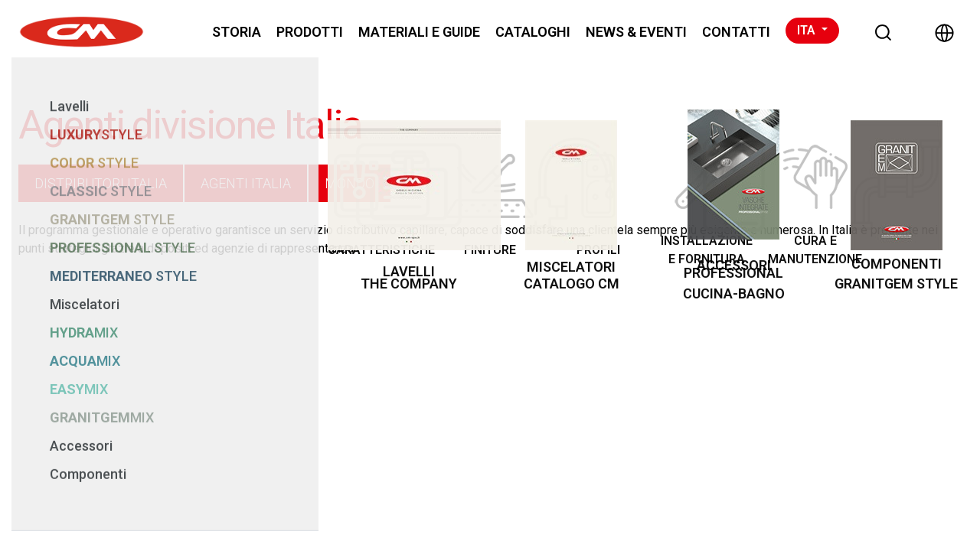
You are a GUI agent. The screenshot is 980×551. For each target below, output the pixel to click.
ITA (808, 30)
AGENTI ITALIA (246, 183)
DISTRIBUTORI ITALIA (101, 183)
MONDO (350, 183)
